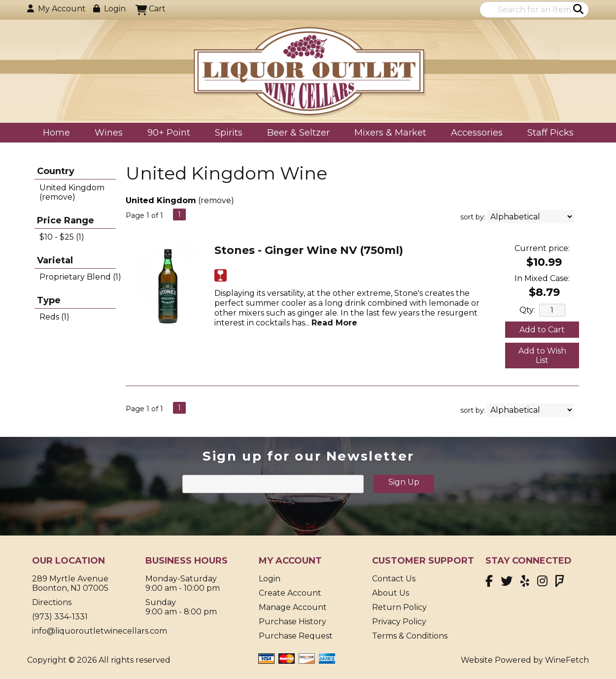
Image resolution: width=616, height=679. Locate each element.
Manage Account (293, 607)
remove (216, 200)
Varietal (55, 260)
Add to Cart (542, 330)
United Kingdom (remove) (72, 192)
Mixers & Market (387, 134)
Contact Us (394, 579)
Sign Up (404, 482)
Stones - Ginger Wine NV (309, 250)
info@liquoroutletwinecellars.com (100, 631)
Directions (52, 602)
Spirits (225, 134)
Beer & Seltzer (295, 134)
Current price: (542, 248)
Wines (105, 134)
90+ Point (169, 133)
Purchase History (292, 622)
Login (109, 9)
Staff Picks (550, 133)
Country (56, 171)
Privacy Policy (399, 622)
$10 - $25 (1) (62, 237)
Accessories (474, 134)
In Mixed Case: (542, 278)
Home (56, 133)
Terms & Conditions (410, 636)
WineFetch (567, 660)
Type (49, 300)
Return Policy (399, 607)
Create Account (290, 593)
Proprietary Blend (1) (80, 277)
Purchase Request (296, 636)
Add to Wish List (542, 356)
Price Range (66, 220)
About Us (391, 593)
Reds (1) (54, 317)
